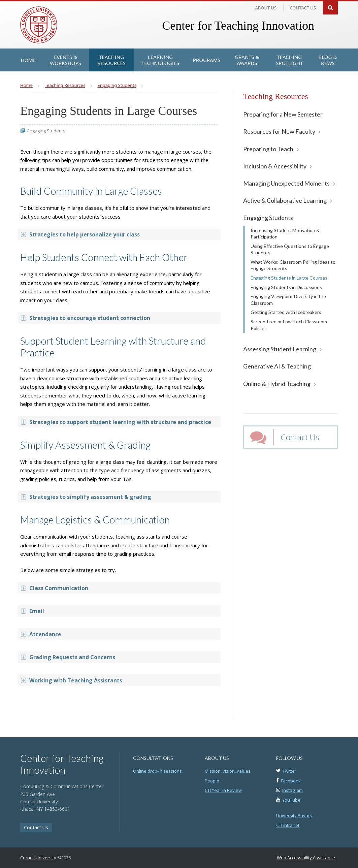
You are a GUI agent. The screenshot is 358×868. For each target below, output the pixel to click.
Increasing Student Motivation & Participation (285, 234)
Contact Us (300, 437)
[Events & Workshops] (66, 60)
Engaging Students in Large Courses (289, 278)
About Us (266, 8)
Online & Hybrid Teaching (277, 384)
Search (330, 7)
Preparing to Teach (268, 149)
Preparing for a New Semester (283, 114)
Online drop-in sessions (157, 771)
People (212, 781)
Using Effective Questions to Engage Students (290, 249)
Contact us (303, 8)
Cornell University (38, 858)
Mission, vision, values (228, 771)
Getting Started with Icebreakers (286, 312)
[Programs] (207, 60)
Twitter (289, 771)
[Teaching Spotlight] (289, 60)
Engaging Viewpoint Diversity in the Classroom (288, 300)
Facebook (291, 781)
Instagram (292, 790)
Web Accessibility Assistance (306, 858)
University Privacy (294, 815)
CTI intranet (288, 825)
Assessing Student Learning (280, 349)
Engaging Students (268, 218)
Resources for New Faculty (279, 131)
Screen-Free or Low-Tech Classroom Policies (289, 325)
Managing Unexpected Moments (286, 183)
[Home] (28, 60)
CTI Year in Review (223, 790)
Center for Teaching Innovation (238, 26)
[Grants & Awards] (247, 60)
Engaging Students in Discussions (286, 287)
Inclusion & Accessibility (275, 166)
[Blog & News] (328, 60)
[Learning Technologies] (160, 60)
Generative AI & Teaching (277, 366)
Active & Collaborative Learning (285, 200)
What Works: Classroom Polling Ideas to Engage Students (293, 265)
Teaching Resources (275, 96)
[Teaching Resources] (111, 60)
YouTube (291, 800)
